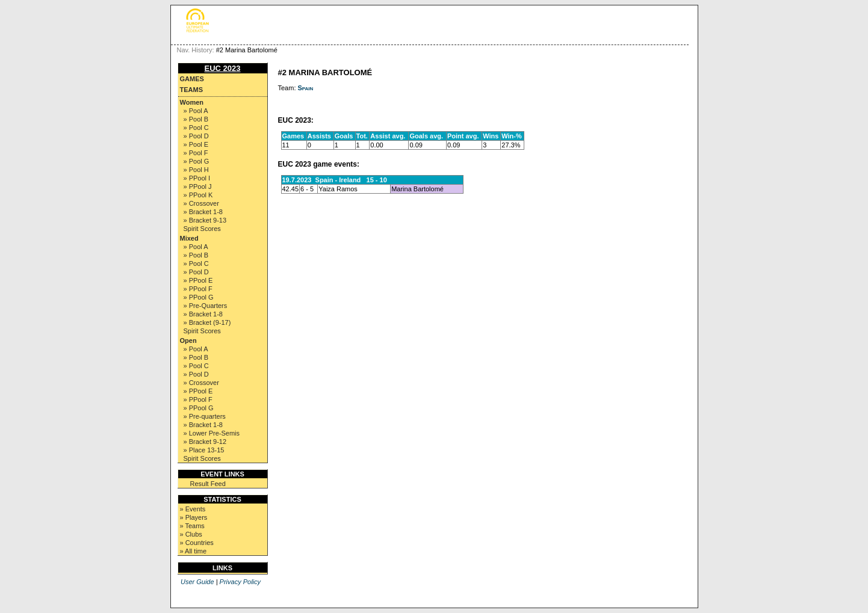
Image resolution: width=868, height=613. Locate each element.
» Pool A (196, 111)
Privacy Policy (240, 582)
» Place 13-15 (204, 450)
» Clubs (191, 534)
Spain (306, 88)
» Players (194, 517)
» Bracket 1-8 (203, 212)
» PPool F (198, 289)
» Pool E (196, 144)
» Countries (197, 543)
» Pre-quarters (205, 416)
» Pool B (196, 119)
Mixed (189, 238)
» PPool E (198, 280)
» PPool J (198, 186)
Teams (192, 90)
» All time (194, 551)
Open (188, 340)
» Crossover (201, 203)
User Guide (197, 582)
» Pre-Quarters (206, 306)
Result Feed (208, 484)
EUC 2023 (223, 68)
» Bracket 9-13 (205, 220)
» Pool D (196, 136)
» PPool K (198, 195)
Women (192, 102)
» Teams (192, 526)
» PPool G (199, 297)
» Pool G (197, 161)
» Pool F (196, 153)
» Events (193, 509)
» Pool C (196, 128)
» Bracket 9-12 (205, 442)
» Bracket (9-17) (207, 322)
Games (192, 79)
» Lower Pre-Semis (212, 433)
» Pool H (196, 170)
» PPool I (197, 178)
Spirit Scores (202, 229)
